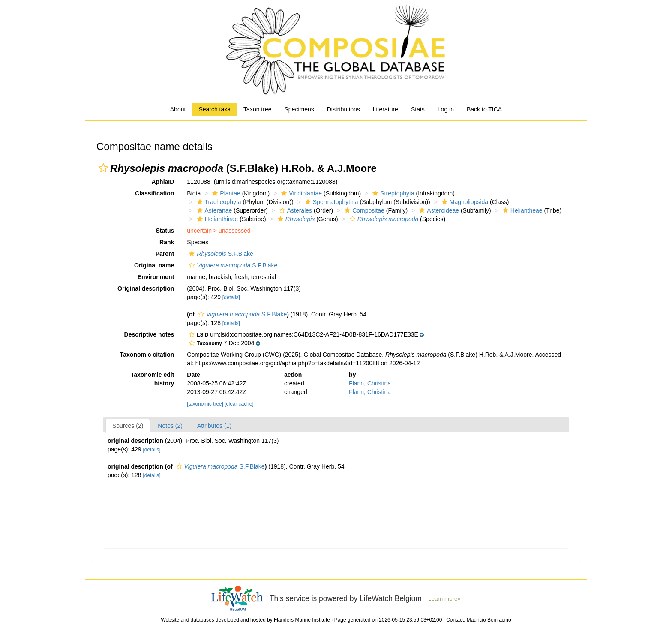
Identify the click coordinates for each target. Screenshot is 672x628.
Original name (154, 265)
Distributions (343, 109)
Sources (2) (128, 426)
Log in (446, 109)
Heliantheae (522, 210)
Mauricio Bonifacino (489, 620)
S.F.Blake (220, 254)
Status (165, 231)
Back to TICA (484, 109)
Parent (165, 254)
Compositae (363, 210)
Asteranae (214, 210)
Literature (385, 109)
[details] (231, 297)
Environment (156, 277)
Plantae (225, 193)
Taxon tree (257, 109)
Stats (418, 109)
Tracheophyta (218, 202)
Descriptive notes (149, 334)
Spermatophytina (331, 202)
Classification (154, 193)
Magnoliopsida (464, 202)
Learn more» (444, 599)
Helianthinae (217, 219)
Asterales (295, 210)
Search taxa (214, 109)
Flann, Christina (370, 383)
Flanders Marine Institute (302, 620)
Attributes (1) (214, 426)
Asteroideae (438, 210)
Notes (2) (170, 426)
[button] (103, 168)
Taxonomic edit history (153, 379)
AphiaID (163, 182)
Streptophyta (392, 193)
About (178, 109)
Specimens (299, 109)
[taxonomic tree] (205, 404)
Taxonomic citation (147, 355)
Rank (167, 242)
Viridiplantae (300, 193)
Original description (146, 288)
